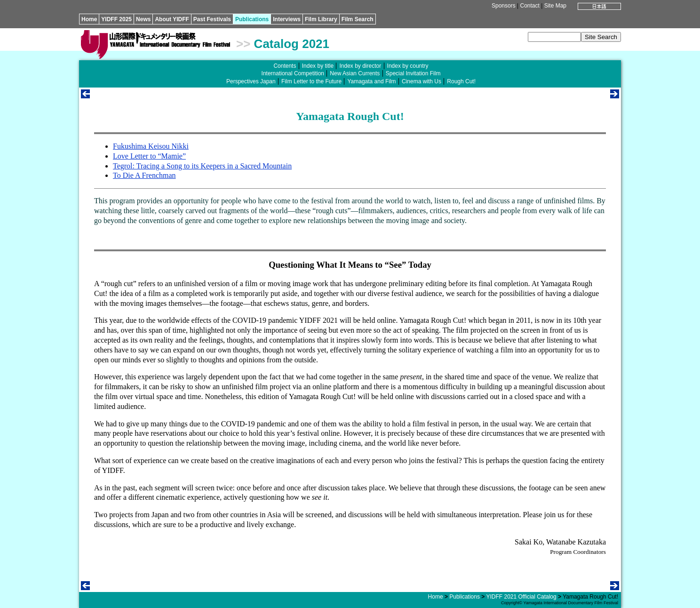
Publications (252, 19)
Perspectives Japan (251, 81)
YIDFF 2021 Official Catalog (521, 597)
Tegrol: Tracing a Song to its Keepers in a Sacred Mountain (202, 166)
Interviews (287, 19)
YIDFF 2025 (116, 19)
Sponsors (504, 6)
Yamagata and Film (371, 81)
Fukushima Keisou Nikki (151, 146)
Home (89, 19)
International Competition (293, 73)
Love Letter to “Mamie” (149, 156)
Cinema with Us (422, 81)
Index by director (360, 66)
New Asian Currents (355, 73)
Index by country (408, 66)
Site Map (555, 6)
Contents (285, 66)
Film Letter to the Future (311, 81)
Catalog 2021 (292, 44)
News (143, 19)
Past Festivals (212, 19)
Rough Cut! (461, 81)
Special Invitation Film (413, 73)
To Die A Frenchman (144, 175)
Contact (529, 6)
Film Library (321, 19)
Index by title (318, 66)
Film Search (358, 19)
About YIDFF (172, 19)
